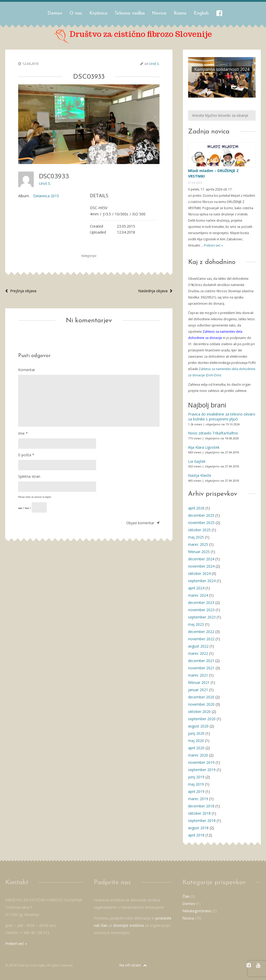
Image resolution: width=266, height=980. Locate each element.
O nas (76, 13)
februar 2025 (199, 552)
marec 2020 (198, 755)
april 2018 (196, 835)
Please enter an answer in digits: (35, 497)
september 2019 (202, 770)
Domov (55, 13)
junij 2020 (196, 733)
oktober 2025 (199, 530)
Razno (180, 13)
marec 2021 (198, 675)
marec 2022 (198, 653)
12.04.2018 (30, 64)
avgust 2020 (198, 726)
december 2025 (201, 515)
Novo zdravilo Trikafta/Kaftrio (213, 433)
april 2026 (196, 508)
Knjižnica (98, 13)
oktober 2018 (199, 813)
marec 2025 (198, 544)
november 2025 (201, 523)
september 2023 (202, 617)
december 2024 (201, 559)
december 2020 (201, 697)
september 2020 (202, 719)
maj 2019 (196, 784)
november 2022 (201, 639)
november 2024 (201, 566)
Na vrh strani (133, 965)
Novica (188, 918)
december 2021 (201, 661)
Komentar (27, 370)
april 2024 (196, 588)
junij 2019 (196, 777)
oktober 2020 (199, 712)
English (201, 13)
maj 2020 (196, 741)
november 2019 (201, 762)
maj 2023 (196, 624)
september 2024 (202, 581)
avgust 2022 (198, 646)
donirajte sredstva (128, 925)
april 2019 (196, 791)
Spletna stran (29, 476)
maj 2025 (196, 537)
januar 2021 (198, 690)
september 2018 (202, 821)
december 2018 (201, 806)
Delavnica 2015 (46, 196)
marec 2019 (198, 799)
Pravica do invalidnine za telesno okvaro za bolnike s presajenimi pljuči (222, 417)
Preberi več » (213, 245)
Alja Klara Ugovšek (204, 447)
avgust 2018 (198, 828)
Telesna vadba (130, 13)
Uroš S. (154, 64)
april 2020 (196, 748)
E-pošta (26, 455)
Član (186, 896)
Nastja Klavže (200, 475)
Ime (23, 433)
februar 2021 (199, 682)
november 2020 (201, 704)
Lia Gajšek (197, 461)
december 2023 (201, 603)
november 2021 (201, 668)
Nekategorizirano (197, 911)
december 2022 (201, 632)
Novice (159, 13)
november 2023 (201, 610)
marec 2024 (198, 595)
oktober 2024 (199, 573)
